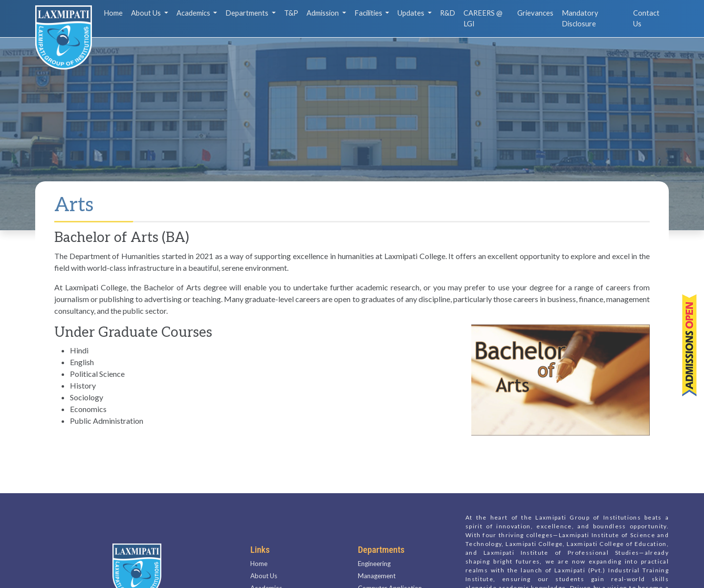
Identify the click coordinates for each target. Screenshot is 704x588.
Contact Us (646, 18)
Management (377, 564)
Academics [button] (194, 13)
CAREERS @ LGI (483, 18)
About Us (264, 564)
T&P (291, 13)
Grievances (535, 13)
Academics (266, 576)
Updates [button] (412, 13)
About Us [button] (147, 13)
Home (113, 13)
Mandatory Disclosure (580, 18)
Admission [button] (323, 13)
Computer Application (390, 576)
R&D (448, 13)
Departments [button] (248, 13)
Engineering (374, 551)
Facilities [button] (369, 13)
